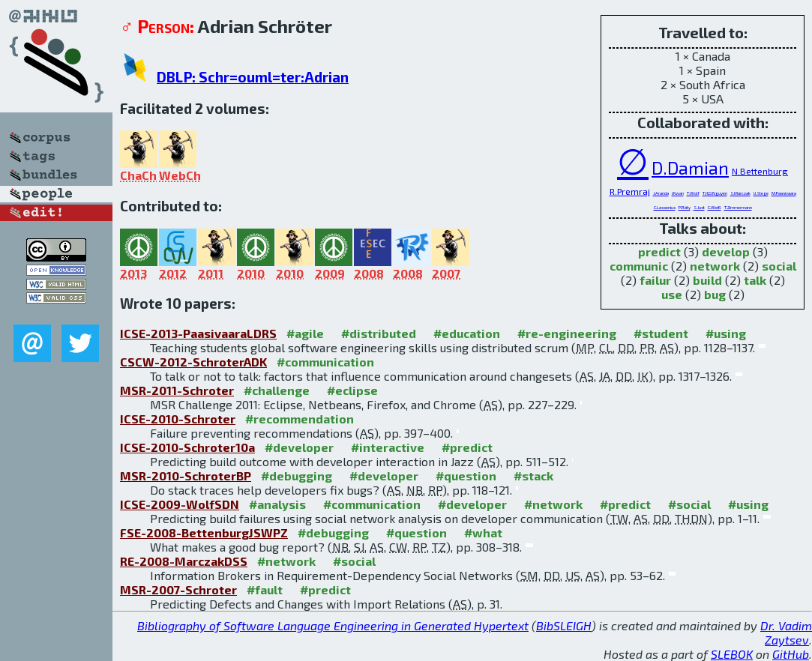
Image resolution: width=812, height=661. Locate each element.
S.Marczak (740, 193)
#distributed (379, 333)
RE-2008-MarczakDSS (184, 561)
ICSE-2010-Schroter (178, 419)
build (707, 280)
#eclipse (352, 390)
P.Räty (685, 207)
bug (715, 294)
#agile (305, 333)
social (779, 266)
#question (466, 476)
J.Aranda (661, 193)
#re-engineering (567, 333)
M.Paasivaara (784, 193)
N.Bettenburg (760, 171)
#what (483, 532)
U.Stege (761, 193)
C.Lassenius (665, 207)
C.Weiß (715, 207)
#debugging (297, 476)
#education (467, 333)
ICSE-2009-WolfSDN (180, 504)
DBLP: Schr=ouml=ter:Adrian (253, 77)
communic (639, 266)
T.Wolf (693, 193)
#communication (325, 362)
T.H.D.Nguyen (715, 193)
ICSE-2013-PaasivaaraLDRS (198, 333)
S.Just (699, 207)
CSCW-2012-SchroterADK (193, 362)
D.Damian (690, 168)
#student (661, 333)
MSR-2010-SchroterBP (186, 476)
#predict (467, 447)
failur (655, 280)
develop (726, 251)
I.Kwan (678, 193)
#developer (299, 447)
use (672, 294)
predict (659, 251)
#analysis (277, 504)
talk (755, 280)
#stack (533, 476)
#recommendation (300, 419)
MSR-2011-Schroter (177, 390)
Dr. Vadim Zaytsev (786, 633)
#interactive (388, 447)
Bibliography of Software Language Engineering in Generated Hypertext (333, 625)
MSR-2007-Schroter (178, 589)
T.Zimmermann (738, 207)
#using (726, 333)
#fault (265, 589)
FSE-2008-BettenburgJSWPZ (204, 532)
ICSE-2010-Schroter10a (187, 447)
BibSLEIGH (564, 625)
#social (689, 504)
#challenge (277, 390)
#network (553, 504)
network (715, 266)
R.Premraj (630, 191)
